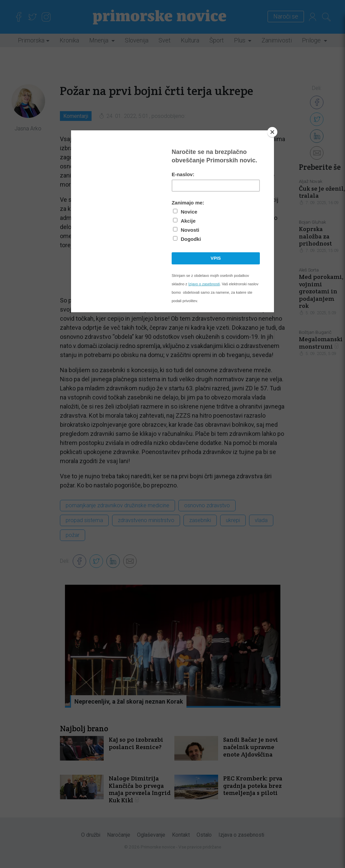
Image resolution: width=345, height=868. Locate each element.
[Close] (272, 132)
